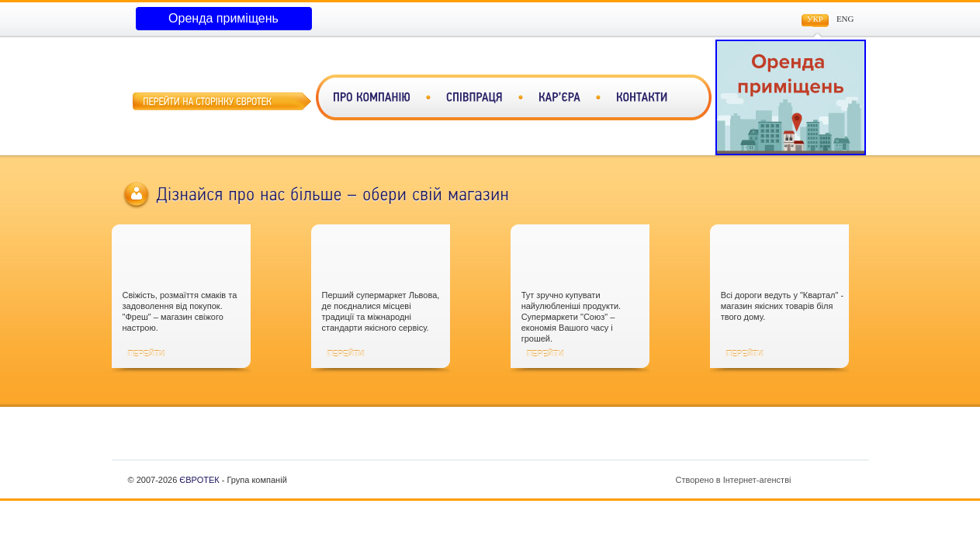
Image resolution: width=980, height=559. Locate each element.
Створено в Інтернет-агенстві (766, 480)
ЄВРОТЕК (199, 480)
